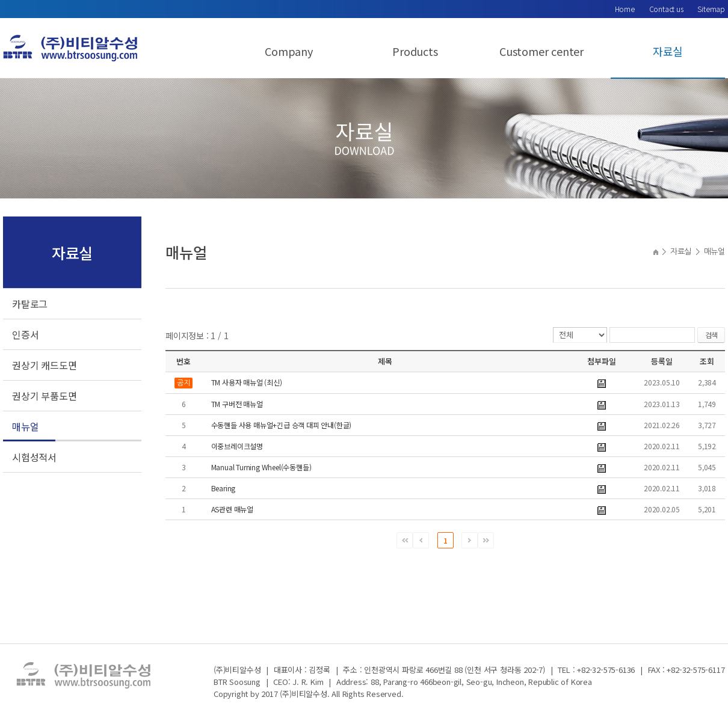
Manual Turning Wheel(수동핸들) (261, 467)
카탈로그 (30, 304)
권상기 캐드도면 (44, 365)
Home (625, 9)
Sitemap (711, 9)
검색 (711, 335)
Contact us (666, 9)
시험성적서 (34, 457)
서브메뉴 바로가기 (0, 0)
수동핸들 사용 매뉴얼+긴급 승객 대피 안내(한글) (282, 425)
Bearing (224, 488)
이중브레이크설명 (237, 446)
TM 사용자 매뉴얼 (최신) (247, 382)
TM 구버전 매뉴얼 (237, 404)
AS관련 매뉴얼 (232, 509)
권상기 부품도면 (44, 396)
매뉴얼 (25, 426)
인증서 (25, 334)
